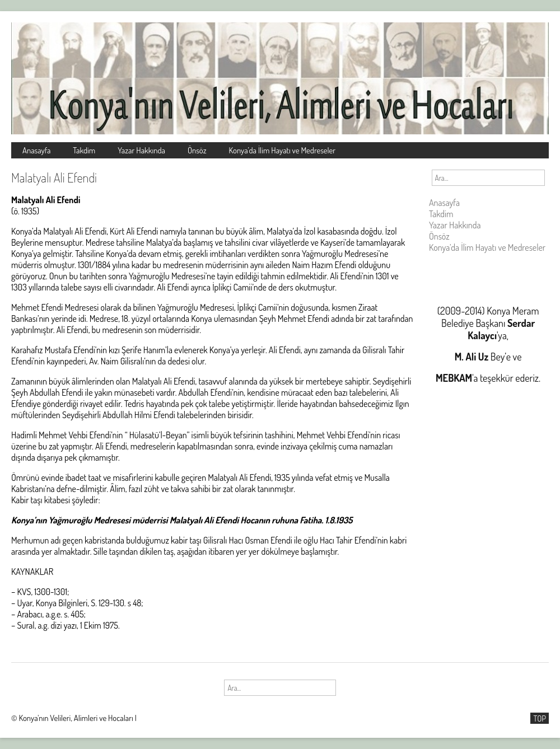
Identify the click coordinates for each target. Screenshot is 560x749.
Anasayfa (36, 150)
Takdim (84, 150)
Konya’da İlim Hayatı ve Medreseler (283, 150)
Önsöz (197, 150)
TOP (540, 718)
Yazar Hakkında (141, 150)
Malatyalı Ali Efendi (54, 177)
